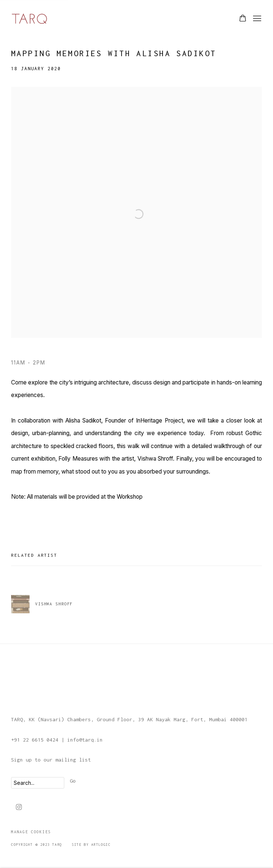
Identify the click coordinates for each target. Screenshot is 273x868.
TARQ (30, 19)
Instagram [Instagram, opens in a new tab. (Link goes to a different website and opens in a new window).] (19, 807)
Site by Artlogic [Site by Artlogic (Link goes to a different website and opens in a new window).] (91, 845)
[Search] (38, 783)
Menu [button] (256, 19)
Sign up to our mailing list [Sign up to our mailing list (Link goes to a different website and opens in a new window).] (51, 760)
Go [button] (73, 781)
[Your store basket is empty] (243, 19)
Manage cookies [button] (31, 832)
